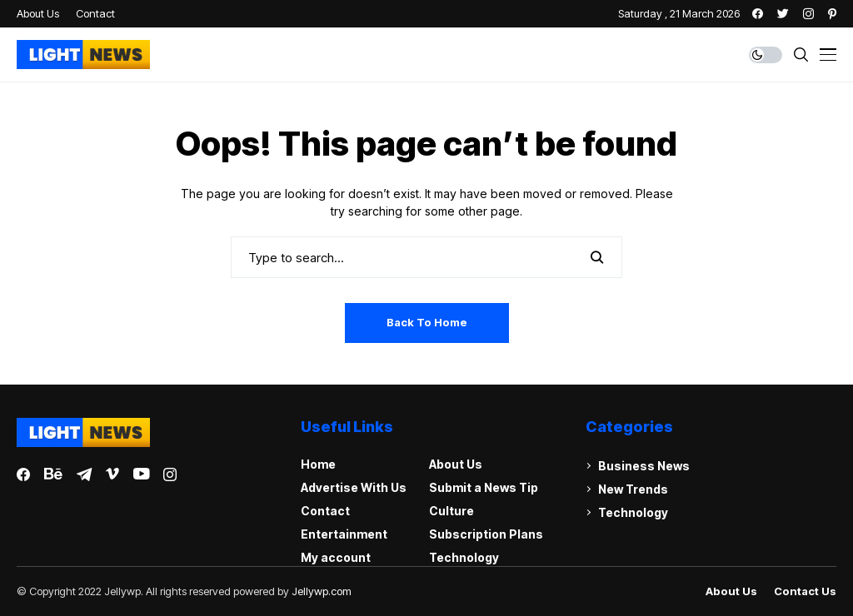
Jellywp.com (322, 591)
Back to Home (427, 322)
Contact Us (805, 591)
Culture (451, 511)
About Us (456, 464)
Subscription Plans (486, 534)
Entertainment (344, 534)
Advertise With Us (354, 487)
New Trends (633, 489)
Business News (644, 466)
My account (336, 557)
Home (318, 464)
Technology (464, 557)
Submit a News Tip (484, 487)
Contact (325, 511)
